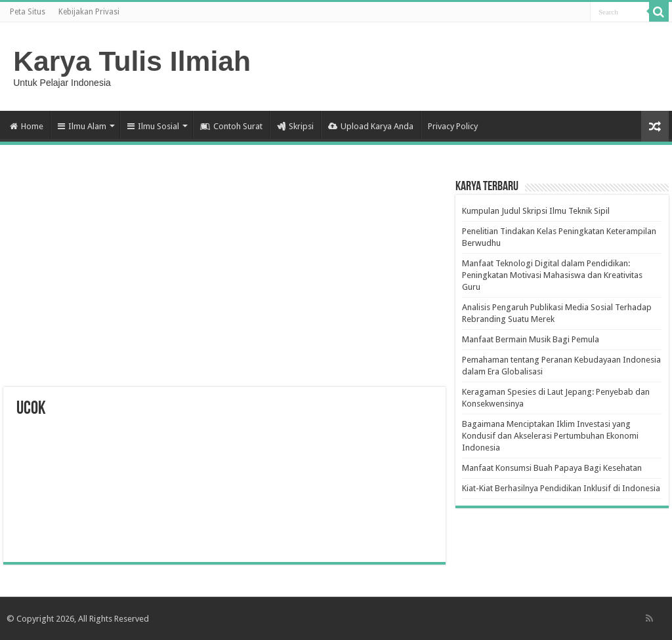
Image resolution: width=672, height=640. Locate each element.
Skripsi (295, 126)
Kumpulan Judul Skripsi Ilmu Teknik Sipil (536, 211)
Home (27, 126)
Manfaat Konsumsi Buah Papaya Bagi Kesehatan (552, 468)
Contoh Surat (231, 126)
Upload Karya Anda (371, 126)
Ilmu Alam (82, 126)
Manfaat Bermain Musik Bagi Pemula (531, 339)
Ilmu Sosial (153, 126)
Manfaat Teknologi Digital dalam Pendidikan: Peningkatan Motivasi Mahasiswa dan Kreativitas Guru (552, 275)
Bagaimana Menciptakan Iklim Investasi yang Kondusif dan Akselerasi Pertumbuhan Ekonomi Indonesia (550, 436)
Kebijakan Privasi (89, 12)
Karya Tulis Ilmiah (132, 61)
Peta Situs (28, 12)
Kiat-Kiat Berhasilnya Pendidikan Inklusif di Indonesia (561, 488)
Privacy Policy (453, 126)
